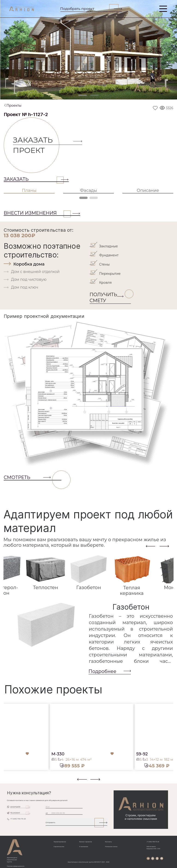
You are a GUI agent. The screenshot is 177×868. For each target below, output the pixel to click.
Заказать (34, 179)
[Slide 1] (83, 95)
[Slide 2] (94, 95)
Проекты (14, 105)
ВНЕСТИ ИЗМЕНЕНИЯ (37, 213)
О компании (83, 847)
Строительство (59, 847)
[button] (6, 781)
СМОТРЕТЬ (32, 478)
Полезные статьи (111, 847)
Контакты (108, 842)
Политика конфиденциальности (16, 866)
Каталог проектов (85, 842)
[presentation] (150, 546)
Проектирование (60, 842)
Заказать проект (36, 145)
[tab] (46, 264)
